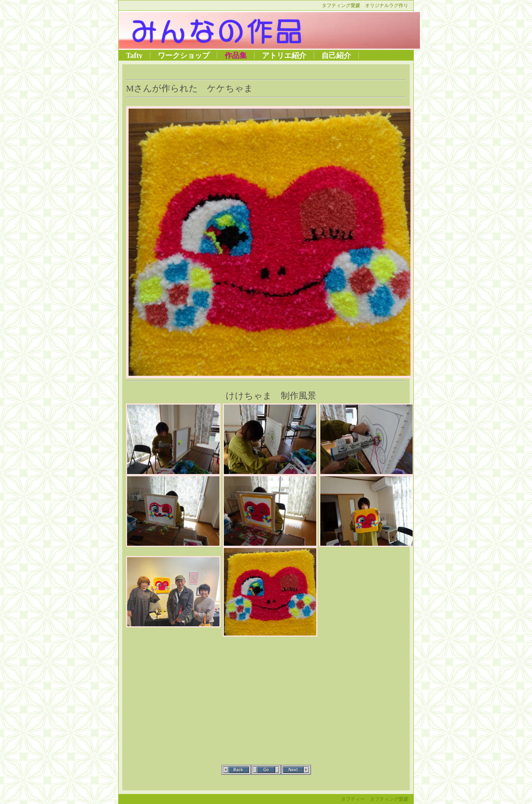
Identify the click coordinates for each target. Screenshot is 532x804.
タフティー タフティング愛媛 (375, 799)
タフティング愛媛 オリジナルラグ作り (365, 5)
